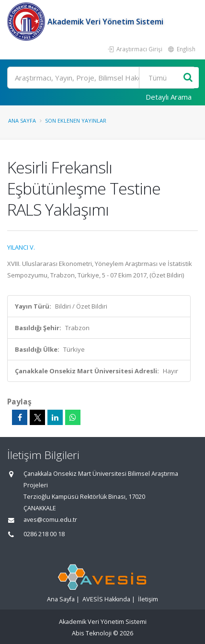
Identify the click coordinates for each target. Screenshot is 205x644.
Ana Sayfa (22, 121)
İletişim (148, 599)
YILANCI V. (21, 247)
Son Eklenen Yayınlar (76, 121)
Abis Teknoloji (92, 633)
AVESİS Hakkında (106, 599)
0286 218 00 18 (44, 534)
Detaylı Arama (169, 97)
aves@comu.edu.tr (50, 520)
